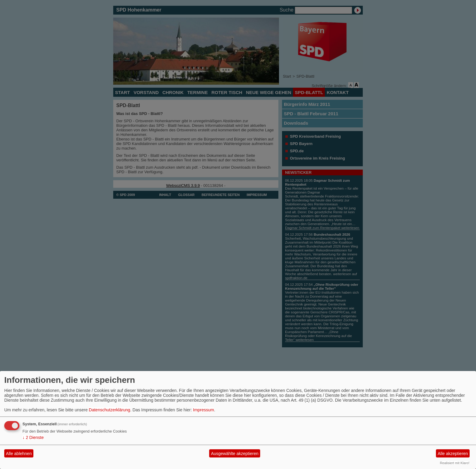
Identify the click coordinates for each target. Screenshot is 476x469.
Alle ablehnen (19, 454)
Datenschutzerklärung (110, 410)
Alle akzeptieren (453, 454)
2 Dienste (33, 437)
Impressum (204, 410)
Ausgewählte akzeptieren (235, 454)
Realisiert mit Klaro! (455, 463)
